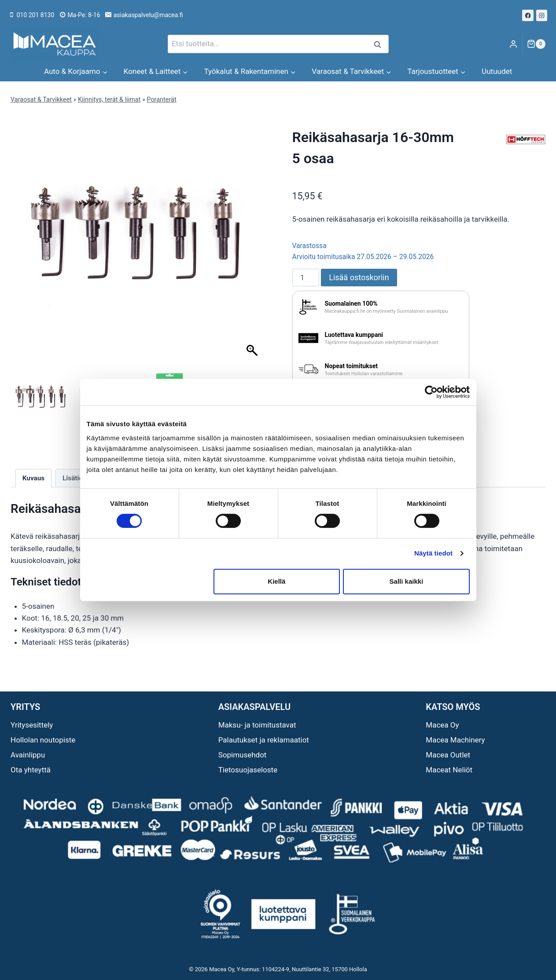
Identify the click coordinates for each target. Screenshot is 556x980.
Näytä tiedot (433, 553)
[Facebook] (528, 15)
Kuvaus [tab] (33, 478)
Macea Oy (442, 725)
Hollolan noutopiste (43, 740)
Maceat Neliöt (449, 770)
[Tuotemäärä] (306, 278)
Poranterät (161, 100)
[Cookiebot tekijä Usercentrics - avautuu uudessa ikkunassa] (431, 392)
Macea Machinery (455, 740)
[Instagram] (542, 15)
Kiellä (276, 581)
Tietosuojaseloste (248, 770)
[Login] (513, 44)
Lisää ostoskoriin (359, 277)
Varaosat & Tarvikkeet (41, 100)
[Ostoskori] (536, 44)
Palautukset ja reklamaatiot (264, 740)
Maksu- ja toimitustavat (257, 725)
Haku (380, 44)
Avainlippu (28, 755)
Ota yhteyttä (31, 770)
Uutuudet (497, 71)
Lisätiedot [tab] (77, 478)
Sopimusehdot (243, 755)
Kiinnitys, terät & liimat (109, 100)
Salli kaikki (407, 581)
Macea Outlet (448, 755)
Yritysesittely (32, 725)
